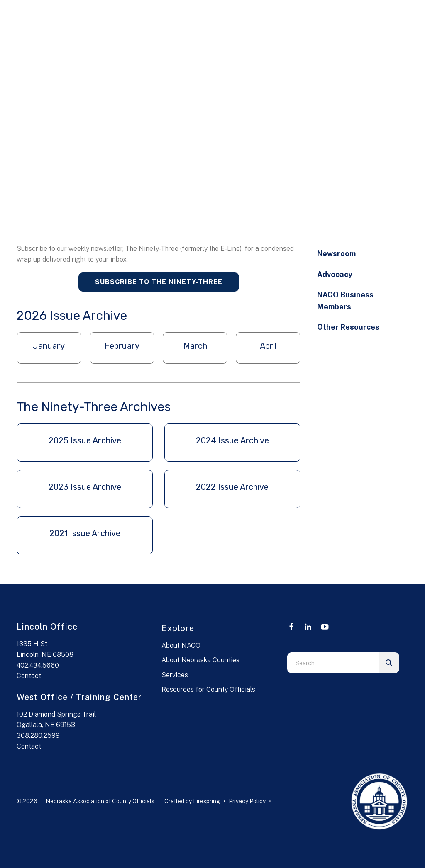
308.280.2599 (38, 735)
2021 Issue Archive (85, 533)
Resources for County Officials (208, 689)
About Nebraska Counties (200, 660)
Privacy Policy (247, 801)
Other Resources (348, 327)
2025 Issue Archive (85, 440)
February (122, 346)
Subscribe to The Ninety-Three (159, 282)
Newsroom (336, 254)
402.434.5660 (38, 665)
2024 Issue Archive (232, 440)
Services (175, 675)
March (195, 346)
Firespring (206, 801)
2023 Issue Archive (85, 487)
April (268, 346)
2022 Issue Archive (232, 487)
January (49, 346)
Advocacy (335, 274)
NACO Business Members (345, 301)
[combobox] (333, 663)
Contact (29, 676)
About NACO (181, 646)
